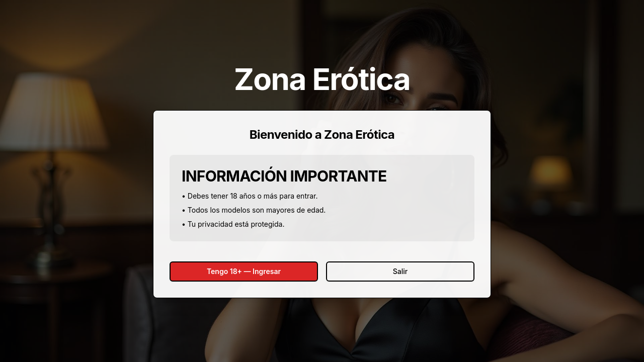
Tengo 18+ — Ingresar (244, 271)
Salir (400, 271)
